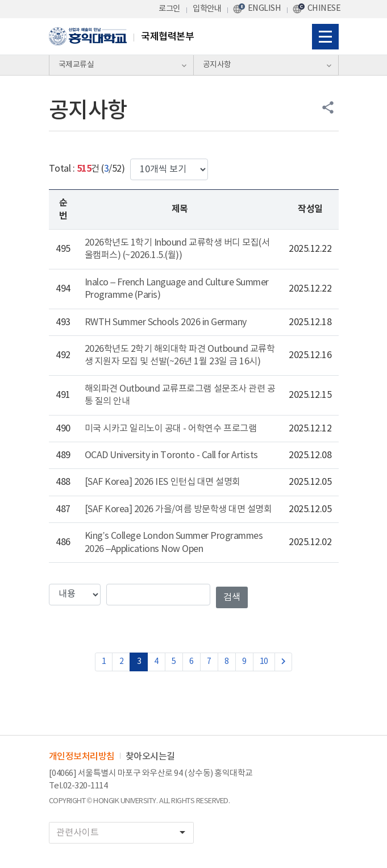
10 (264, 662)
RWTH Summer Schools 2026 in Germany (166, 322)
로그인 (169, 9)
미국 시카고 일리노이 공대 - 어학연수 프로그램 (171, 429)
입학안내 (207, 9)
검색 (232, 597)
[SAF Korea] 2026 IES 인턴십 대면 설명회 (163, 482)
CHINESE (324, 8)
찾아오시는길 (150, 757)
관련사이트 (125, 832)
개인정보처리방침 (82, 757)
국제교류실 (76, 65)
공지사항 (217, 65)
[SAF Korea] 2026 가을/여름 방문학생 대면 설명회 (178, 509)
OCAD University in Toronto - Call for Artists (171, 455)
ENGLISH (265, 8)
